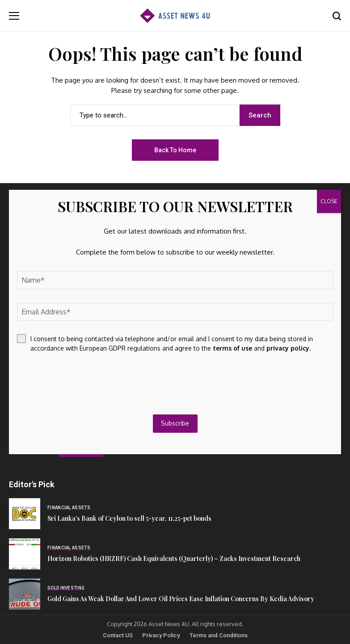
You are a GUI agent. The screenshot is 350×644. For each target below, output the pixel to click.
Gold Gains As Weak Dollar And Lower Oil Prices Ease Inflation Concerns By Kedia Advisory (181, 599)
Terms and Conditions (219, 635)
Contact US (118, 635)
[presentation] (85, 384)
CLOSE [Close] (329, 201)
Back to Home (175, 150)
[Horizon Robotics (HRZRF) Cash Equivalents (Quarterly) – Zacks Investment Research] (25, 554)
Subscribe (175, 423)
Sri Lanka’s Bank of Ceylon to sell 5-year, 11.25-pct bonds (129, 518)
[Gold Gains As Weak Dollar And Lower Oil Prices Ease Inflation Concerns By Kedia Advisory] (25, 594)
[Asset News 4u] (175, 16)
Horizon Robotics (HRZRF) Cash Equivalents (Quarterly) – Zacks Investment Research (174, 558)
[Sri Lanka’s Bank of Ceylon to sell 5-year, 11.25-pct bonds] (25, 514)
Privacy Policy (161, 635)
